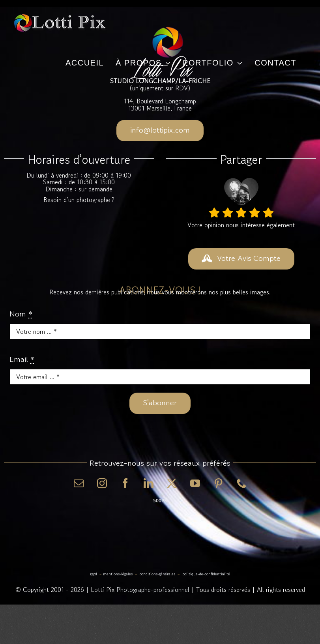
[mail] (79, 483)
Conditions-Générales (157, 574)
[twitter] (172, 483)
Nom (21, 314)
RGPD (94, 574)
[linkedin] (149, 483)
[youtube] (195, 483)
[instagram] (102, 483)
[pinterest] (218, 483)
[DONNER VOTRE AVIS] (241, 259)
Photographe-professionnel (153, 590)
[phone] (242, 483)
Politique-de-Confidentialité (206, 574)
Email (22, 359)
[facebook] (125, 483)
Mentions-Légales (118, 574)
